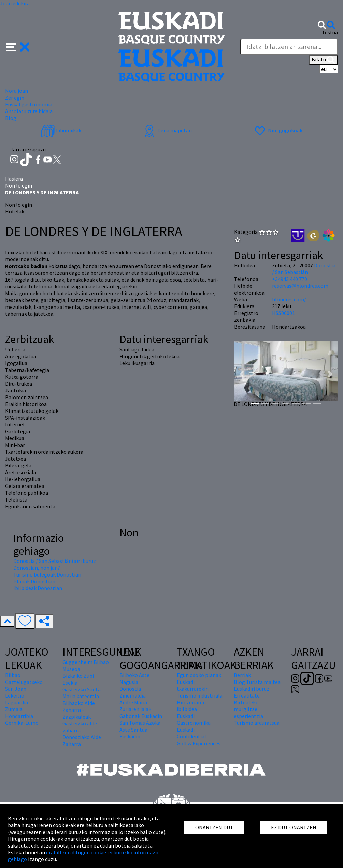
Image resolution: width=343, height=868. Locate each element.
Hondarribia (19, 716)
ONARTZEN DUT (214, 827)
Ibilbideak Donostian (38, 588)
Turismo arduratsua (257, 723)
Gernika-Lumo (22, 723)
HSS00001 (283, 313)
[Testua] (289, 47)
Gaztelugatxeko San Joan (24, 685)
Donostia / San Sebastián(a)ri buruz (55, 561)
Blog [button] (11, 118)
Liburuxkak (61, 130)
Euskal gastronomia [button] (29, 104)
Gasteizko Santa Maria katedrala (82, 693)
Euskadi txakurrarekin (193, 685)
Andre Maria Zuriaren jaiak (135, 706)
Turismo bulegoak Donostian (47, 574)
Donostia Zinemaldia (133, 692)
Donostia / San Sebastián (304, 269)
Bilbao (13, 675)
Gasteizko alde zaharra (80, 727)
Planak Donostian (34, 581)
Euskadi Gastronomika (194, 719)
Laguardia (17, 702)
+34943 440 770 (290, 279)
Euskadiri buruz (252, 689)
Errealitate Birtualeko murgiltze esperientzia (248, 706)
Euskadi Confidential (191, 733)
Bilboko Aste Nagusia (134, 678)
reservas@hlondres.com (300, 286)
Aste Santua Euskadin (133, 733)
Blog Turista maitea (257, 682)
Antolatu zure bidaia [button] (29, 111)
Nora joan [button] (17, 91)
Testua (330, 32)
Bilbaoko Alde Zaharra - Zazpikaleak (79, 710)
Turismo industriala (200, 695)
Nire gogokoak (278, 130)
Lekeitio (15, 695)
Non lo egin (19, 185)
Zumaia (14, 709)
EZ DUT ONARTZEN (294, 827)
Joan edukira (15, 3)
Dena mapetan (167, 130)
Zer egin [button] (15, 98)
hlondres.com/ (289, 299)
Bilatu (323, 60)
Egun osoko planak (199, 675)
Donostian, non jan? (37, 568)
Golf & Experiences (199, 743)
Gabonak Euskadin (141, 716)
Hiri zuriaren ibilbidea (191, 706)
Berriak (242, 675)
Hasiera (14, 179)
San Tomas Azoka (140, 723)
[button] (18, 46)
